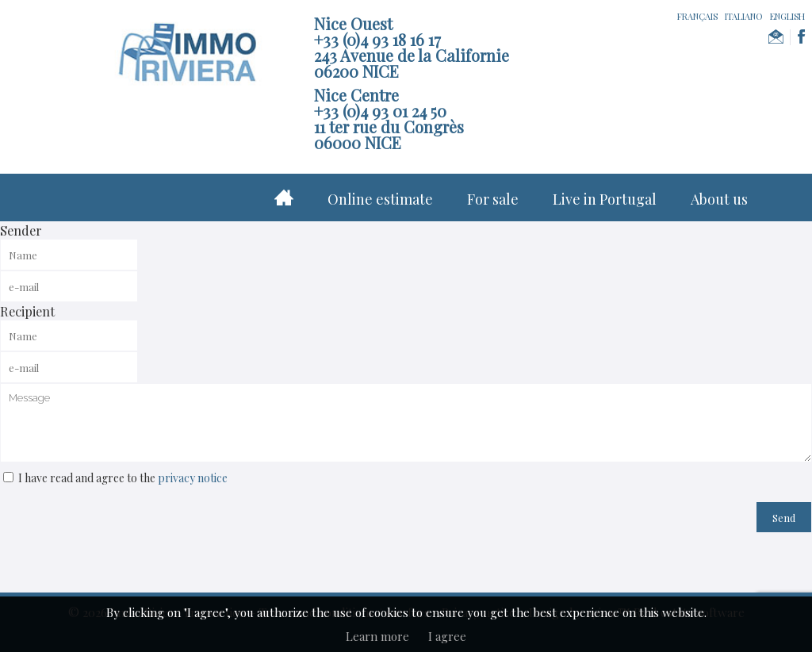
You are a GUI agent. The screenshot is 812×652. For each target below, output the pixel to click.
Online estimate (380, 199)
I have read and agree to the (123, 478)
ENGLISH (787, 16)
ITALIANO (744, 16)
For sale (493, 199)
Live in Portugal (605, 199)
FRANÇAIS (697, 16)
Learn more (377, 636)
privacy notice (193, 478)
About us (719, 199)
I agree (447, 636)
